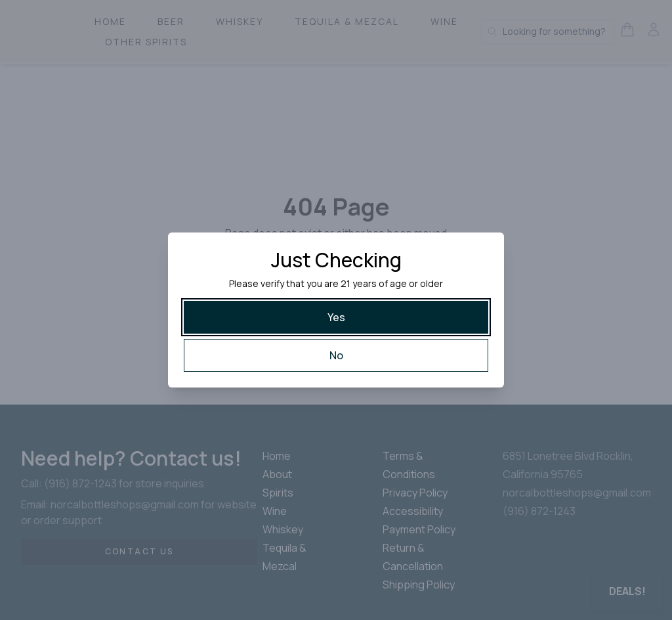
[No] (336, 355)
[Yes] (336, 317)
